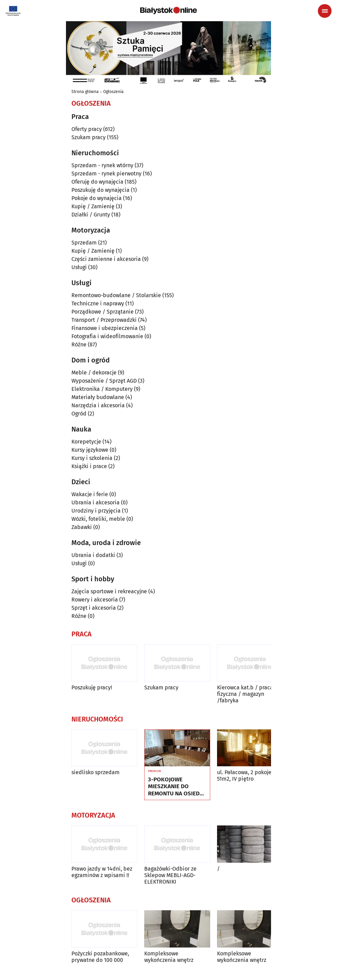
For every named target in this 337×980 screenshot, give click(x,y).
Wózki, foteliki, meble (98, 519)
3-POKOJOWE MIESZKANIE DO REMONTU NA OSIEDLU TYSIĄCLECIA (177, 787)
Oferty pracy (87, 129)
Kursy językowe (90, 450)
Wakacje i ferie (90, 494)
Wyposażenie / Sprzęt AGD (104, 381)
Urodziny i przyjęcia (96, 511)
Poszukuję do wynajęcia (100, 190)
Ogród (79, 414)
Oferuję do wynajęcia (97, 182)
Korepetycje (86, 442)
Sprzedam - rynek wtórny (102, 165)
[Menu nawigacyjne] (325, 11)
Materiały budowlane (98, 397)
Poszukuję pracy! (92, 687)
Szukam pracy (89, 137)
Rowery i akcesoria (95, 600)
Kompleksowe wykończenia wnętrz (169, 957)
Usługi (79, 267)
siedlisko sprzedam (96, 772)
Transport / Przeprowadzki (104, 320)
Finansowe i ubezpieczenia (105, 328)
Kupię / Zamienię (93, 206)
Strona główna (85, 92)
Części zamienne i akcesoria (106, 259)
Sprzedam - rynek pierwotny (106, 174)
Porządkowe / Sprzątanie (103, 312)
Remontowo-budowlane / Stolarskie (116, 295)
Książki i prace (89, 466)
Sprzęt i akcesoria (94, 608)
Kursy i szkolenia (92, 458)
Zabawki (82, 527)
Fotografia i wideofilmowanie (107, 336)
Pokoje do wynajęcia (97, 198)
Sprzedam (84, 243)
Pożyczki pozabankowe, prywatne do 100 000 (100, 957)
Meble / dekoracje (94, 373)
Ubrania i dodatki (93, 555)
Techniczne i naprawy (98, 303)
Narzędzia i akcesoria (98, 405)
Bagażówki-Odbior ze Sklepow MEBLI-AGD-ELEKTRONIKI (170, 875)
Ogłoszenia (113, 92)
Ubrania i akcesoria (96, 502)
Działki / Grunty (91, 215)
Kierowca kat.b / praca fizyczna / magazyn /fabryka (245, 694)
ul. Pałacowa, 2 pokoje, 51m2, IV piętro (245, 776)
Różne (79, 345)
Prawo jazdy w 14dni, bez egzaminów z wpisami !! (102, 872)
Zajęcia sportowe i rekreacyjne (109, 591)
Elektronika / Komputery (102, 389)
